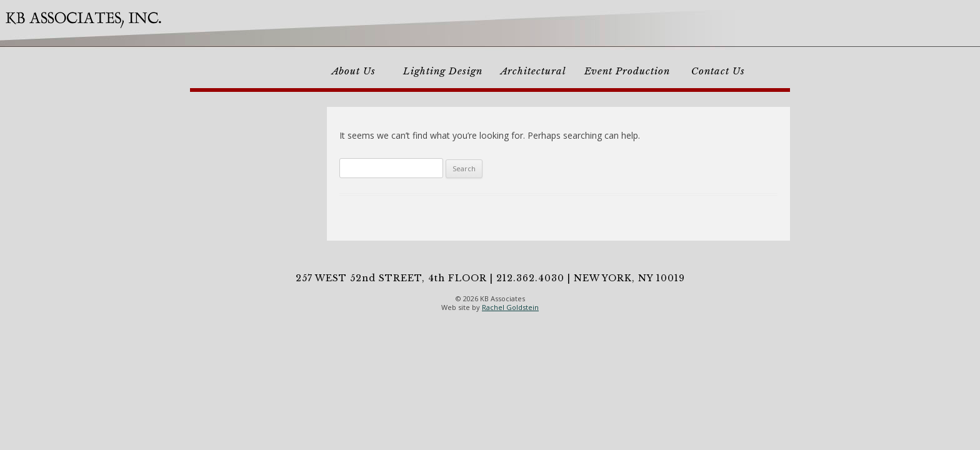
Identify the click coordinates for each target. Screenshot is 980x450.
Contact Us (718, 71)
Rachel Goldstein (510, 307)
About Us (354, 71)
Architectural (533, 71)
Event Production (627, 71)
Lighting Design (443, 71)
